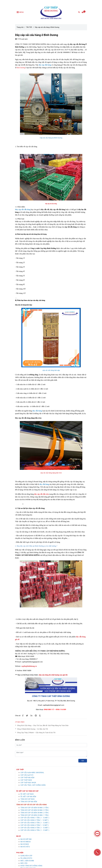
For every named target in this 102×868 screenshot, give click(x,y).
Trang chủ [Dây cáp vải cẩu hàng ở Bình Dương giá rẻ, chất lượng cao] (20, 27)
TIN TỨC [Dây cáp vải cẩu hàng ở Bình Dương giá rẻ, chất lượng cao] (29, 27)
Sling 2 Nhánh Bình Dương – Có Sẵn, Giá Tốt (33, 729)
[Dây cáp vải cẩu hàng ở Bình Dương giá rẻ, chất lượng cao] (84, 12)
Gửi (83, 761)
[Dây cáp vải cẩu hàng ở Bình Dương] (51, 12)
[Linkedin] (31, 716)
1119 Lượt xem (21, 39)
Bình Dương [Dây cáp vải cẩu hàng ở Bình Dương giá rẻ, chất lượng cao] (21, 68)
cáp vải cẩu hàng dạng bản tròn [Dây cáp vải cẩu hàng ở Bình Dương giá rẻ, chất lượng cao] (51, 473)
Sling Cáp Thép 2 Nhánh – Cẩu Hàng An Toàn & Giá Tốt (36, 733)
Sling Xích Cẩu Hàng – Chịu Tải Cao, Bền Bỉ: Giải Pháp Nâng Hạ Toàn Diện (43, 725)
